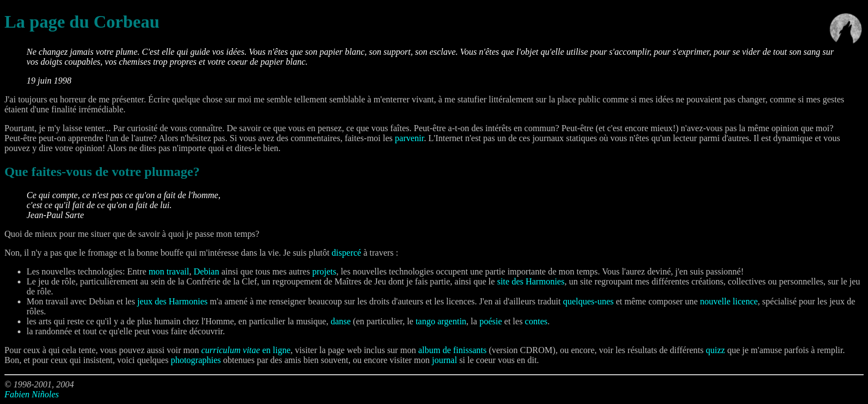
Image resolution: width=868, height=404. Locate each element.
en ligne (246, 350)
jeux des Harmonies (172, 301)
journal (444, 360)
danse (340, 321)
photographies (196, 360)
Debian (206, 271)
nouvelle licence (728, 301)
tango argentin (441, 321)
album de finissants (452, 350)
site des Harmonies (531, 281)
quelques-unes (588, 301)
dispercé (346, 253)
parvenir (409, 138)
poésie (491, 321)
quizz (715, 350)
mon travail (169, 271)
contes (536, 321)
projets (324, 271)
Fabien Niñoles (32, 394)
